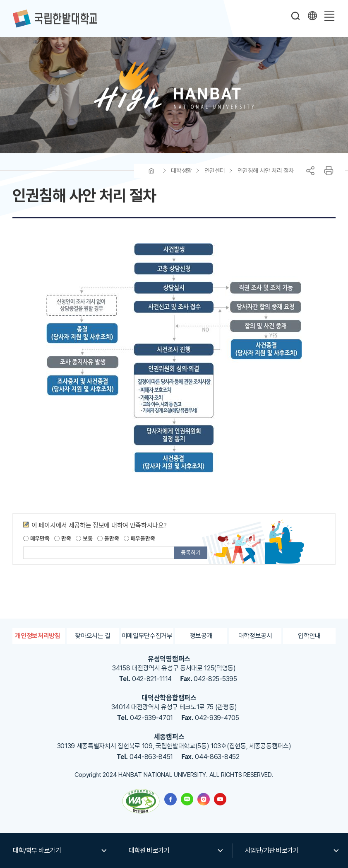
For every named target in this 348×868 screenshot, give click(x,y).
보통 (84, 538)
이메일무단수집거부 (147, 636)
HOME (151, 171)
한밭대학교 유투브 (220, 799)
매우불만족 (139, 538)
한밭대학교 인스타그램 (204, 799)
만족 (62, 538)
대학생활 (181, 171)
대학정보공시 (255, 636)
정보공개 (201, 636)
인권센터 (215, 171)
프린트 (329, 171)
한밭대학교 (55, 19)
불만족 (108, 538)
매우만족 (36, 538)
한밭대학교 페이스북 (170, 799)
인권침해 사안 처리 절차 (266, 171)
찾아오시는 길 (93, 636)
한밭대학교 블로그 (187, 799)
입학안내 (309, 636)
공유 (310, 171)
